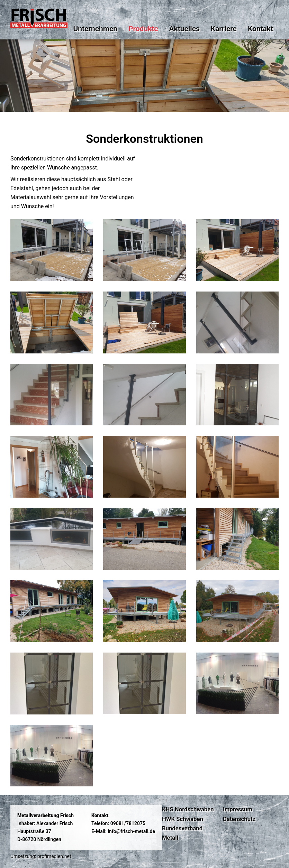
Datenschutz (239, 819)
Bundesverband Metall (182, 833)
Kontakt (260, 29)
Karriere (224, 29)
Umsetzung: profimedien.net (41, 856)
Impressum (238, 809)
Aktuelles (184, 29)
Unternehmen (95, 29)
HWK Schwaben (183, 819)
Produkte (143, 29)
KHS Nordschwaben (188, 809)
